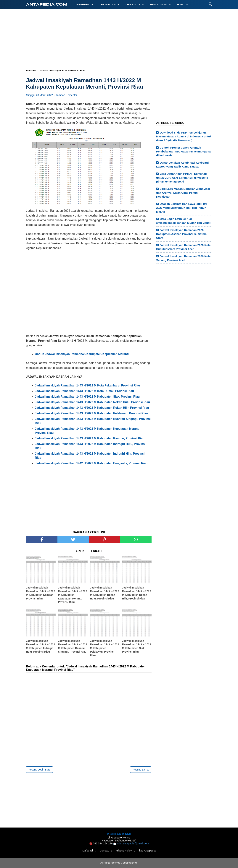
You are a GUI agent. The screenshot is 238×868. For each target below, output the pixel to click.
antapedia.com (47, 5)
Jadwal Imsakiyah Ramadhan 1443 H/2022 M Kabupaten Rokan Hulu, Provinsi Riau (104, 593)
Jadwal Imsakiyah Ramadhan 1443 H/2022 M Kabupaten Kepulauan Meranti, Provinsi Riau (73, 595)
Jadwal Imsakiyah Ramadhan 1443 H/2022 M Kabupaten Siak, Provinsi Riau (136, 647)
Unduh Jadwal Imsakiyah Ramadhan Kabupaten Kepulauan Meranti (82, 354)
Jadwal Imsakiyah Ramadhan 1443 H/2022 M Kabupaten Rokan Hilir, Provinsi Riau (136, 593)
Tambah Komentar (66, 95)
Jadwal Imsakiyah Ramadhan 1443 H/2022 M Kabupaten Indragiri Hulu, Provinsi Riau (41, 647)
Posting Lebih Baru (39, 770)
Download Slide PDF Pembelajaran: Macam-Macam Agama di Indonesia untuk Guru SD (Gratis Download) (184, 136)
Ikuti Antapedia (147, 851)
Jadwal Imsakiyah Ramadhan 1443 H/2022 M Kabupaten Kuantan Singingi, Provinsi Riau (73, 647)
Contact (104, 851)
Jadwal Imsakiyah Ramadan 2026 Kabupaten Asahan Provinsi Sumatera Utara (181, 234)
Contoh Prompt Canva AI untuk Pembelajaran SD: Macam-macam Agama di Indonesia (183, 151)
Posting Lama (141, 770)
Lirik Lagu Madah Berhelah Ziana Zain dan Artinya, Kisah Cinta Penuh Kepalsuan (183, 193)
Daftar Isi (87, 851)
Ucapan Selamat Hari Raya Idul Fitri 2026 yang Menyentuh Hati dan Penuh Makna (181, 208)
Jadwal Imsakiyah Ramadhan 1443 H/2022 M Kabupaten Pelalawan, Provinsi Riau (104, 648)
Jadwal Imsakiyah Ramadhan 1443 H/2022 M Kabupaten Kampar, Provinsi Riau (41, 593)
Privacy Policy (124, 851)
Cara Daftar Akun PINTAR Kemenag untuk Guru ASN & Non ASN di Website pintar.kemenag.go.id (182, 178)
